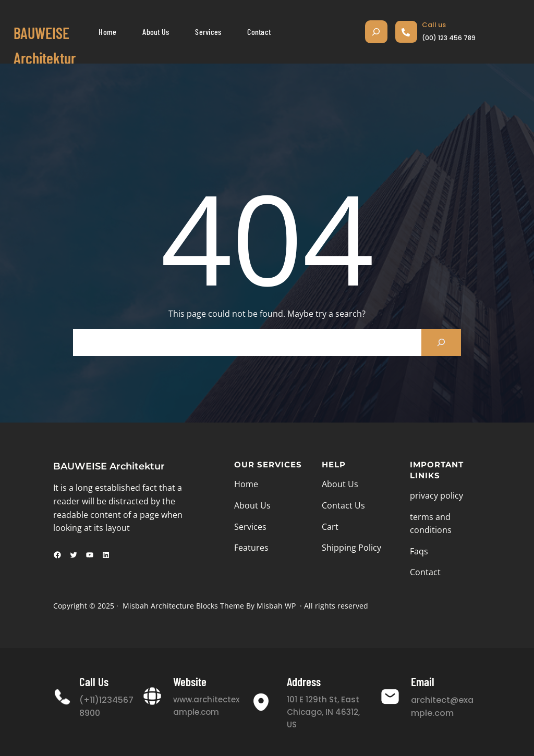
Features (251, 548)
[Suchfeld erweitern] (376, 32)
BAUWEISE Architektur (109, 466)
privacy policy (436, 495)
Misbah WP (276, 606)
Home (246, 484)
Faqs (419, 551)
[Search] (441, 342)
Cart (330, 527)
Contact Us (343, 505)
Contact (425, 572)
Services (250, 527)
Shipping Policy (351, 548)
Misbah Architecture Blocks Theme (183, 606)
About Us (252, 505)
